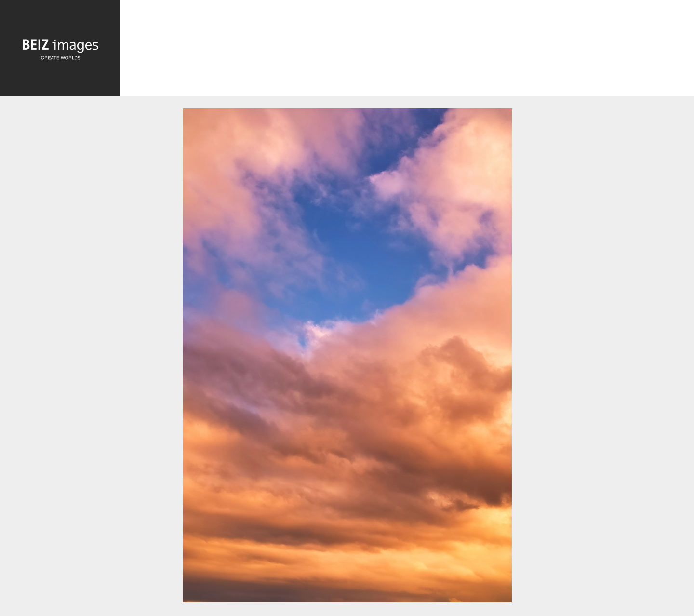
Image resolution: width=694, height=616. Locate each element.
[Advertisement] (407, 50)
